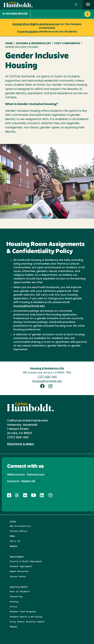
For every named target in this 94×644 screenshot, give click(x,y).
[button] (76, 5)
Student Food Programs (23, 611)
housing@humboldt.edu (29, 306)
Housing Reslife (15, 14)
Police (14, 606)
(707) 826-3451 (47, 377)
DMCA (12, 536)
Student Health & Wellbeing (26, 617)
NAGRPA (14, 546)
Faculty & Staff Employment (26, 561)
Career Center (18, 576)
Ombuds (14, 627)
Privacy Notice (19, 531)
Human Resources (19, 571)
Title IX (15, 541)
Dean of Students (20, 591)
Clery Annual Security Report (27, 622)
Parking (14, 602)
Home (9, 44)
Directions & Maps (20, 444)
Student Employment (21, 566)
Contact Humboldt (21, 481)
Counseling (16, 596)
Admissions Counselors (26, 474)
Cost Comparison (67, 44)
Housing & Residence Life (33, 44)
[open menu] (88, 5)
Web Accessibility (20, 526)
